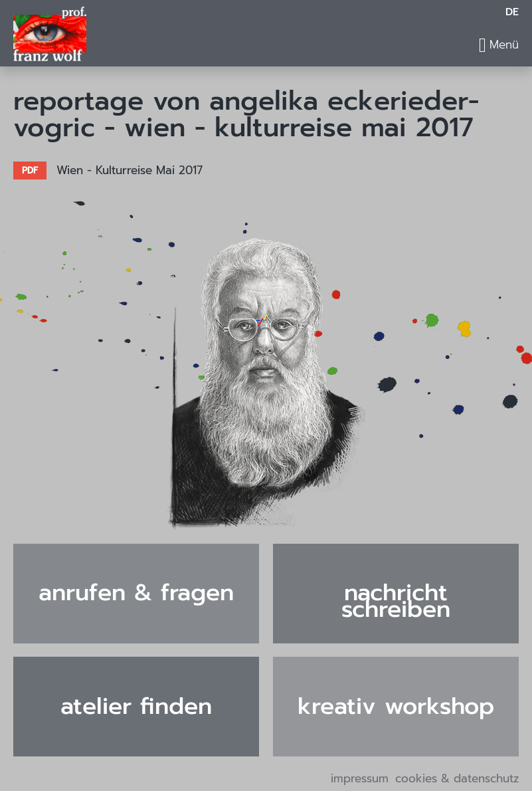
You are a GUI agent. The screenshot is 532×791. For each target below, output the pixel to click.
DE (512, 12)
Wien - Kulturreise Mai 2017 (130, 170)
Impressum (360, 779)
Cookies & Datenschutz (457, 779)
